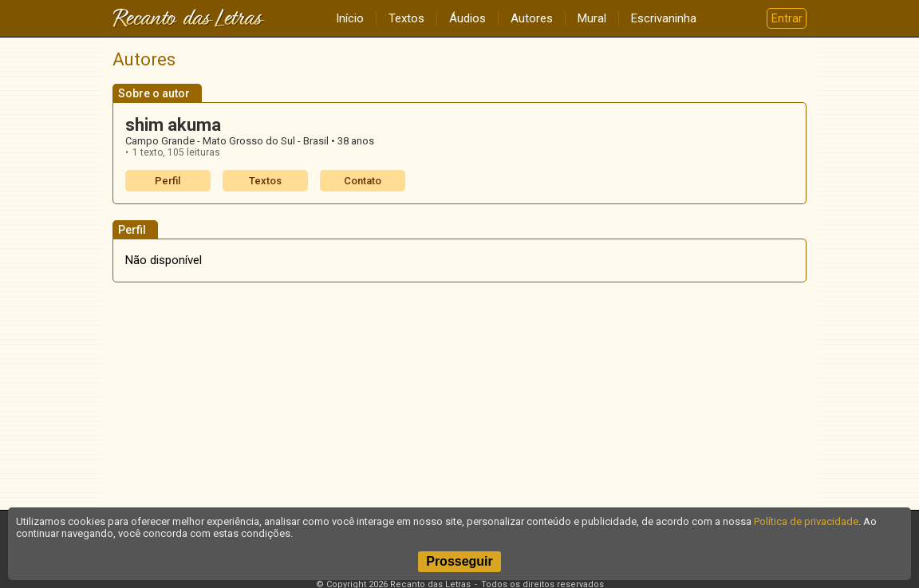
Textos (406, 18)
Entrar (787, 18)
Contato (363, 181)
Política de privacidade (806, 521)
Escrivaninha (664, 18)
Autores (532, 18)
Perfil (168, 181)
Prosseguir (459, 561)
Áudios (467, 18)
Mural (592, 18)
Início (350, 18)
